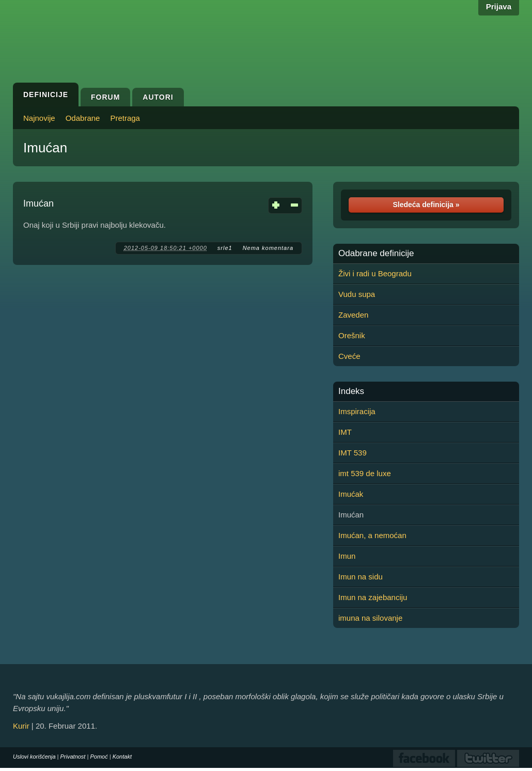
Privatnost (73, 757)
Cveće (349, 356)
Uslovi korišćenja (34, 757)
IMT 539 (353, 453)
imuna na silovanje (370, 618)
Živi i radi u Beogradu (375, 273)
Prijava (499, 6)
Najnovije (39, 118)
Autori (158, 97)
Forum (105, 97)
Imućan (45, 148)
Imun (347, 556)
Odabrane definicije (376, 254)
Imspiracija (357, 411)
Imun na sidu (361, 577)
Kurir (21, 726)
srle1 (225, 248)
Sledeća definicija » (426, 204)
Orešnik (352, 335)
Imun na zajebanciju (373, 597)
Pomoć (99, 757)
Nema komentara (268, 248)
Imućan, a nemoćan (372, 535)
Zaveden (353, 315)
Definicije (46, 95)
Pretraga (125, 118)
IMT (345, 432)
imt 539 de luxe (365, 473)
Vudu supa (357, 294)
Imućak (351, 494)
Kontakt (122, 757)
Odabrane (83, 118)
